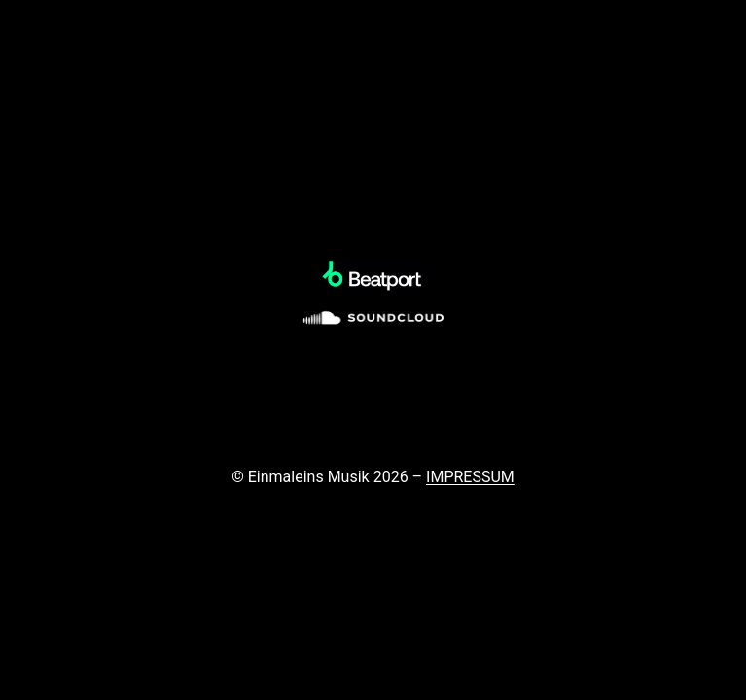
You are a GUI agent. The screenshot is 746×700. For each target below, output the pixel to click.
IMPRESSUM (470, 477)
